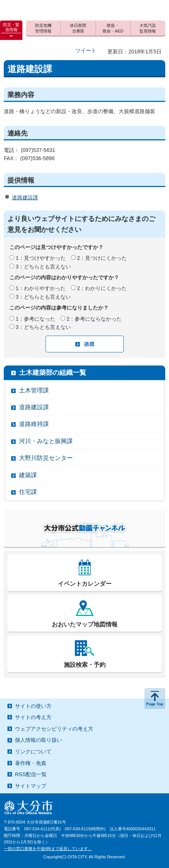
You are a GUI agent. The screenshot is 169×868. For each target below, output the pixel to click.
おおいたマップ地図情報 (85, 624)
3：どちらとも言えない (43, 267)
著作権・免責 (31, 763)
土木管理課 (34, 390)
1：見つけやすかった (41, 258)
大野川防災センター (46, 458)
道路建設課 (25, 197)
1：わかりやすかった (41, 288)
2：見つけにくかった (102, 258)
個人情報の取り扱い (38, 740)
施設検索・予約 (85, 665)
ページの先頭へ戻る (155, 699)
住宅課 (28, 492)
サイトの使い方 (33, 706)
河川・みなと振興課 (46, 441)
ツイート (86, 50)
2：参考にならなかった (94, 319)
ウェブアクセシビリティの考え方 (54, 729)
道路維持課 (34, 424)
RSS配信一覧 (31, 774)
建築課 (28, 475)
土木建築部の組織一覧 (53, 373)
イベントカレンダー (85, 584)
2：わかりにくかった (102, 288)
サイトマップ (31, 786)
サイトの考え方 (33, 717)
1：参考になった (35, 319)
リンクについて (33, 752)
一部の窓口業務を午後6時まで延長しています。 (48, 849)
